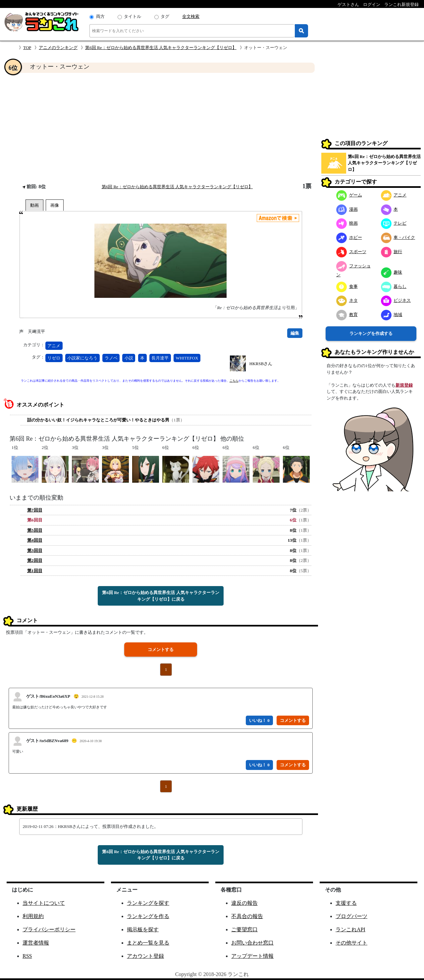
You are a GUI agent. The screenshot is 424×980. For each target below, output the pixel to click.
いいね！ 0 (259, 720)
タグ (165, 16)
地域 (392, 315)
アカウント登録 (145, 956)
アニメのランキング (58, 48)
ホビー (349, 237)
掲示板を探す (143, 929)
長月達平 (160, 358)
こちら (234, 381)
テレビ (394, 223)
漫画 (347, 209)
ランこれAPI (350, 929)
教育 (347, 315)
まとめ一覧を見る (148, 943)
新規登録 (404, 385)
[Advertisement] (161, 128)
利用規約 (33, 916)
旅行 (392, 252)
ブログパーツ (351, 916)
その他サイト (351, 943)
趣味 (392, 272)
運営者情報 (36, 943)
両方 (100, 16)
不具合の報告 (247, 916)
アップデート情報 (252, 956)
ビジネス (396, 300)
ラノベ (111, 358)
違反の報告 (244, 903)
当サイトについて (44, 903)
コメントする (161, 650)
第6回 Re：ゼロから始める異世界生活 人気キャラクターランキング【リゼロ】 (161, 48)
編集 (295, 333)
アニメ (54, 346)
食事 (347, 286)
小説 (129, 358)
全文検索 (191, 16)
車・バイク (398, 237)
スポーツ (351, 252)
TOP (27, 48)
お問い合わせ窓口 (252, 943)
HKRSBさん (261, 364)
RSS (27, 956)
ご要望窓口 (244, 929)
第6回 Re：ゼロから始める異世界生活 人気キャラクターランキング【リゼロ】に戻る (160, 596)
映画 (347, 223)
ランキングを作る (148, 916)
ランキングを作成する (371, 333)
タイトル (132, 16)
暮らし (394, 286)
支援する (346, 903)
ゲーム (349, 195)
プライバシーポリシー (49, 929)
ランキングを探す (148, 903)
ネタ (347, 300)
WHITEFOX (187, 358)
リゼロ (54, 358)
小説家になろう (82, 358)
